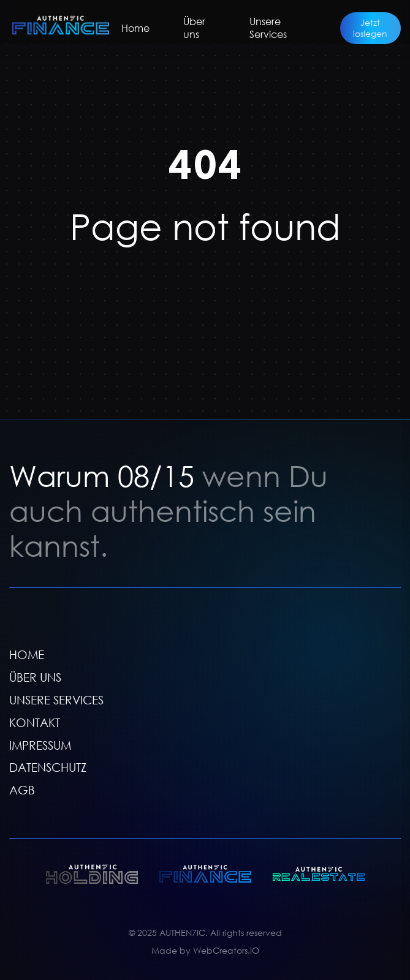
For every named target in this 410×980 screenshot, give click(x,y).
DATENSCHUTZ (48, 767)
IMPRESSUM (40, 744)
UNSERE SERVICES (56, 700)
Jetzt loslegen (370, 28)
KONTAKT (35, 722)
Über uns (194, 28)
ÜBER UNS (35, 677)
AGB (22, 790)
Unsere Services (268, 28)
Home (135, 28)
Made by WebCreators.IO (205, 950)
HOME (27, 654)
